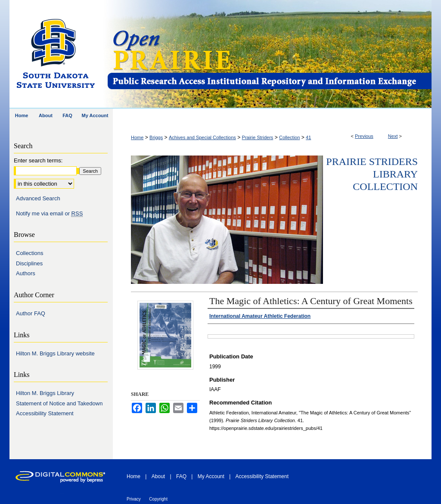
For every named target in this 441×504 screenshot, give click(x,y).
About (158, 476)
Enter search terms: (38, 160)
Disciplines (29, 263)
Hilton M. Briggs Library (45, 393)
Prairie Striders (258, 137)
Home (137, 137)
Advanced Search (38, 198)
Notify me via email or (49, 214)
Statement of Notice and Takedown (59, 403)
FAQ (181, 476)
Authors (26, 273)
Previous (364, 136)
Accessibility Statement (45, 413)
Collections (30, 253)
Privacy (134, 499)
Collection (289, 137)
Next (393, 136)
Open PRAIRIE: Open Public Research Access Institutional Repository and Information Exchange (269, 54)
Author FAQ (31, 313)
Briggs (156, 137)
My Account (211, 476)
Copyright (158, 499)
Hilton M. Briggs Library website (55, 353)
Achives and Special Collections (202, 137)
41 (308, 137)
